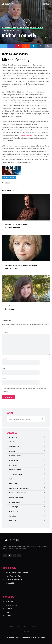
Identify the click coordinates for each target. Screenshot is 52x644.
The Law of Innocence (27, 135)
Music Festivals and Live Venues (19, 488)
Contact (8, 615)
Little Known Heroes (15, 474)
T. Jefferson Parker (13, 228)
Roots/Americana (14, 502)
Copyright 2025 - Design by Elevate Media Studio (26, 637)
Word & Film (15, 30)
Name (4, 359)
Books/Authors (23, 28)
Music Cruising (13, 484)
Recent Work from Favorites (18, 493)
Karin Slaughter (12, 268)
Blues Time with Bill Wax (14, 576)
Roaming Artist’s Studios (14, 580)
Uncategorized (14, 511)
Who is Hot (12, 516)
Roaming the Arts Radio (16, 497)
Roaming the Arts (12, 605)
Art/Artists (12, 442)
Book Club (12, 451)
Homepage (9, 601)
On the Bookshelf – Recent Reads (17, 573)
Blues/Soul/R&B (14, 447)
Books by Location (9, 28)
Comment (6, 332)
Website (5, 379)
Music (11, 479)
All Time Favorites (14, 437)
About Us (9, 608)
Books (8, 183)
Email (4, 369)
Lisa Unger (10, 309)
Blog (7, 612)
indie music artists (15, 470)
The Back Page (13, 507)
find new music (14, 465)
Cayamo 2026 (10, 583)
